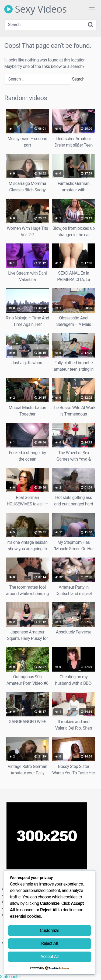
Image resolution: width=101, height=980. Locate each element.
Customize (49, 930)
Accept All (49, 957)
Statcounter (10, 977)
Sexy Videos (36, 9)
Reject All (49, 943)
